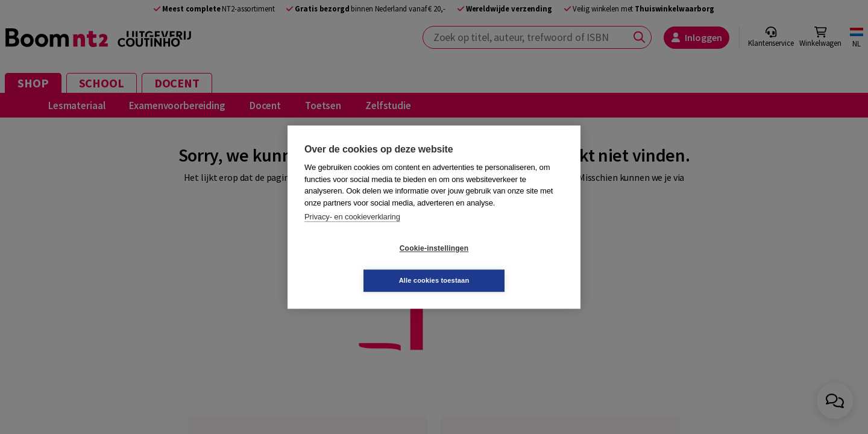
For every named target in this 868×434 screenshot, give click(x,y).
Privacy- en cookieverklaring (352, 233)
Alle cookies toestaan (506, 264)
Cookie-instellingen (362, 265)
